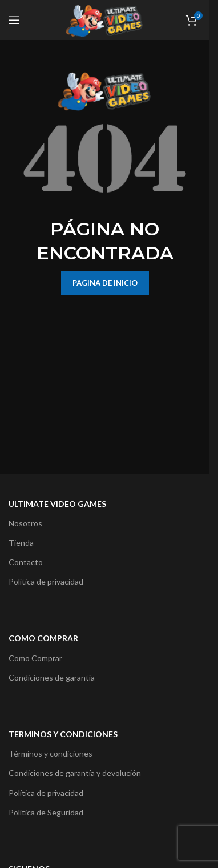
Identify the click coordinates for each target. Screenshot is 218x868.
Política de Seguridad (46, 812)
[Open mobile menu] (14, 20)
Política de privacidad (46, 581)
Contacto (26, 562)
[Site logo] (104, 19)
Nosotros (25, 523)
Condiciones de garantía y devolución (75, 773)
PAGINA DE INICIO (105, 283)
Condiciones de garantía (52, 677)
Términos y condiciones (51, 753)
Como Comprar (35, 658)
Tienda (21, 543)
